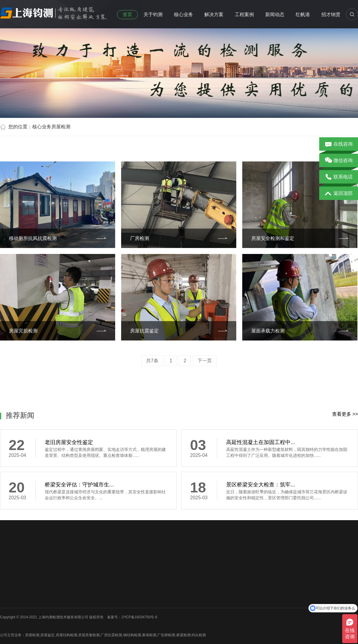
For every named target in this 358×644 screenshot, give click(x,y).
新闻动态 (275, 14)
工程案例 (244, 14)
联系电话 (339, 177)
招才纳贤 (331, 14)
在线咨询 (339, 144)
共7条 (152, 361)
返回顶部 (339, 194)
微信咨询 (339, 161)
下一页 (205, 361)
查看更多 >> (345, 414)
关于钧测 (153, 14)
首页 (127, 14)
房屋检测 (61, 127)
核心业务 (183, 14)
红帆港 (303, 14)
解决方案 (214, 14)
